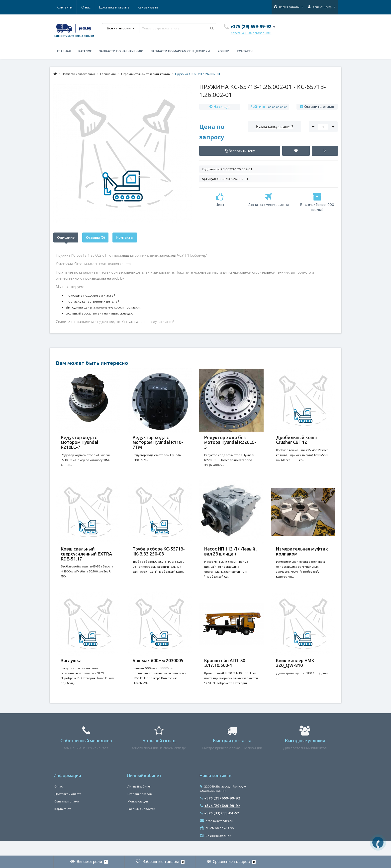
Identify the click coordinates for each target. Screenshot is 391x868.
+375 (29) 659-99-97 (220, 821)
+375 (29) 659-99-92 (220, 813)
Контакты (151, 7)
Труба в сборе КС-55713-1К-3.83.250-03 (159, 556)
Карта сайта (63, 824)
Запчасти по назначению (121, 51)
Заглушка (71, 670)
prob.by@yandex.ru (216, 836)
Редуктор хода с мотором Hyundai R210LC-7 (80, 442)
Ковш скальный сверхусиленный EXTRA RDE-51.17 (86, 559)
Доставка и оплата (90, 7)
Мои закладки (138, 816)
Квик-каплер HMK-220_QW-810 (296, 673)
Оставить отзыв (319, 107)
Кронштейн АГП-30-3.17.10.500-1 (226, 673)
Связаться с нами (67, 816)
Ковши (223, 51)
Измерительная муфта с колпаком (302, 556)
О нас (61, 7)
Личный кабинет (139, 801)
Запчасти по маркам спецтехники (180, 51)
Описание (66, 237)
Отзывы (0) (95, 237)
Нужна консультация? (275, 126)
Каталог (85, 51)
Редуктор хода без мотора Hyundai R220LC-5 (230, 442)
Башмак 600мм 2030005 (158, 670)
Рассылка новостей (141, 824)
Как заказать (124, 7)
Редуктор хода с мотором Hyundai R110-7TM (158, 442)
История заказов (140, 809)
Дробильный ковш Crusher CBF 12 (296, 440)
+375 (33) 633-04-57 (220, 828)
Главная (64, 51)
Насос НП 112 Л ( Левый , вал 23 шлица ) (231, 556)
